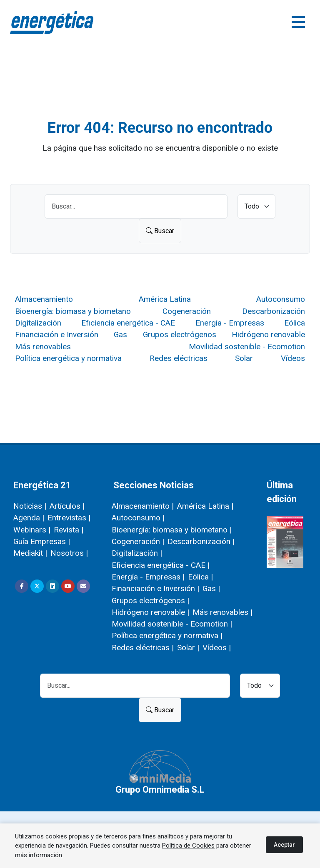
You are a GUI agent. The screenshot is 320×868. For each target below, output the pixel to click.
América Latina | (205, 506)
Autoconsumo (281, 299)
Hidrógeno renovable (268, 335)
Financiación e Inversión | (155, 588)
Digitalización (38, 323)
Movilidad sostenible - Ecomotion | (172, 624)
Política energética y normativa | (167, 635)
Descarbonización (274, 311)
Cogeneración (187, 311)
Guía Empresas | (42, 541)
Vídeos (293, 358)
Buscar (160, 231)
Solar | (188, 648)
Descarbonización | (201, 541)
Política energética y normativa (68, 358)
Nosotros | (69, 553)
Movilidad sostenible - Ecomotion (247, 347)
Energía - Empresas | (148, 577)
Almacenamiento (44, 299)
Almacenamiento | (143, 506)
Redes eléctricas (179, 358)
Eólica (295, 323)
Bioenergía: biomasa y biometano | (172, 530)
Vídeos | (217, 648)
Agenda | (29, 518)
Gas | (211, 588)
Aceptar (284, 845)
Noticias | (30, 506)
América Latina (165, 299)
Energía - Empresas (230, 323)
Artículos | (67, 506)
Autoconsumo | (138, 518)
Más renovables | (222, 612)
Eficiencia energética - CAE (128, 323)
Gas (120, 335)
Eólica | (200, 577)
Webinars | (32, 530)
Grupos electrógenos (180, 335)
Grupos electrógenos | (150, 601)
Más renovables (43, 347)
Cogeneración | (138, 541)
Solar (244, 358)
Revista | (69, 530)
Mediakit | (30, 553)
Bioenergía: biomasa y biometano (73, 311)
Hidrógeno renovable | (150, 612)
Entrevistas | (69, 518)
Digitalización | (137, 553)
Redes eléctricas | (143, 648)
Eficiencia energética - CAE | (161, 565)
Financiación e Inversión (57, 335)
